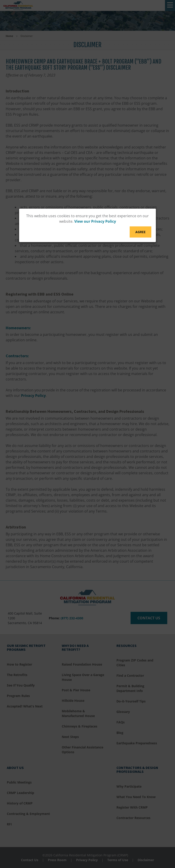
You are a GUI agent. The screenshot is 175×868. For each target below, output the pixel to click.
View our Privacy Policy (95, 221)
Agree (140, 232)
